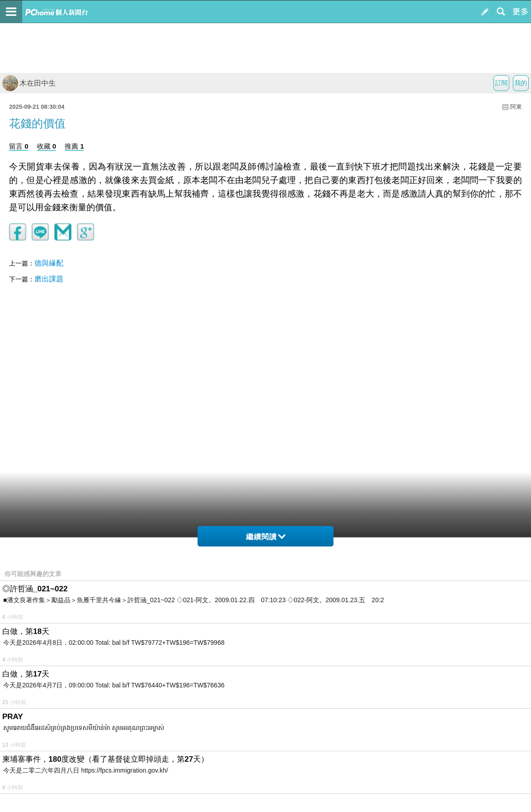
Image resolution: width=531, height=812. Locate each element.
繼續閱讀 (266, 537)
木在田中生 (29, 83)
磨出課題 (49, 279)
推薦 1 (75, 146)
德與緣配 (49, 263)
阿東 (516, 107)
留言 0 (19, 146)
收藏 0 (46, 146)
